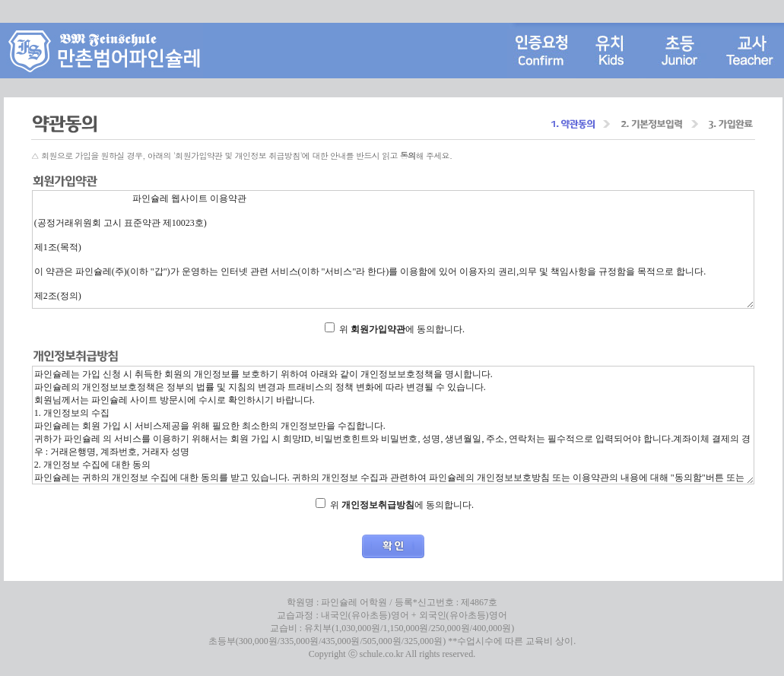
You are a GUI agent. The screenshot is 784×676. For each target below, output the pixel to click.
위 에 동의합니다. (402, 329)
